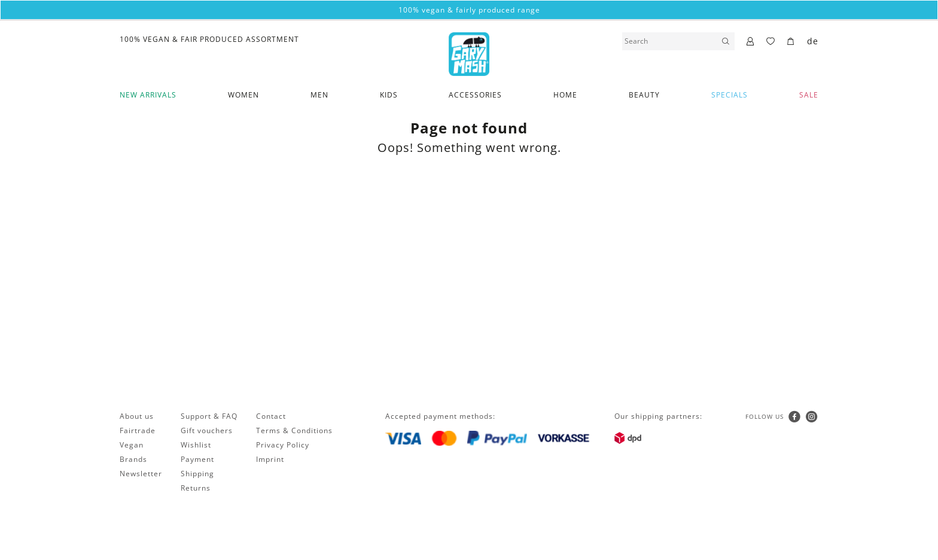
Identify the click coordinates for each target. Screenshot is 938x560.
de (813, 41)
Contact (271, 416)
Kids (389, 95)
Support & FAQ (209, 416)
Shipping (197, 474)
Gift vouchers (207, 430)
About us (137, 416)
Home (565, 95)
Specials (730, 95)
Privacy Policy (283, 445)
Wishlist (196, 445)
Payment (197, 459)
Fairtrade (138, 430)
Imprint (270, 459)
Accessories (475, 95)
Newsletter (141, 474)
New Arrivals (148, 95)
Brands (133, 459)
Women (243, 95)
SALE (809, 95)
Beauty (644, 95)
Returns (196, 488)
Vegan (132, 445)
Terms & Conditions (294, 430)
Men (319, 95)
